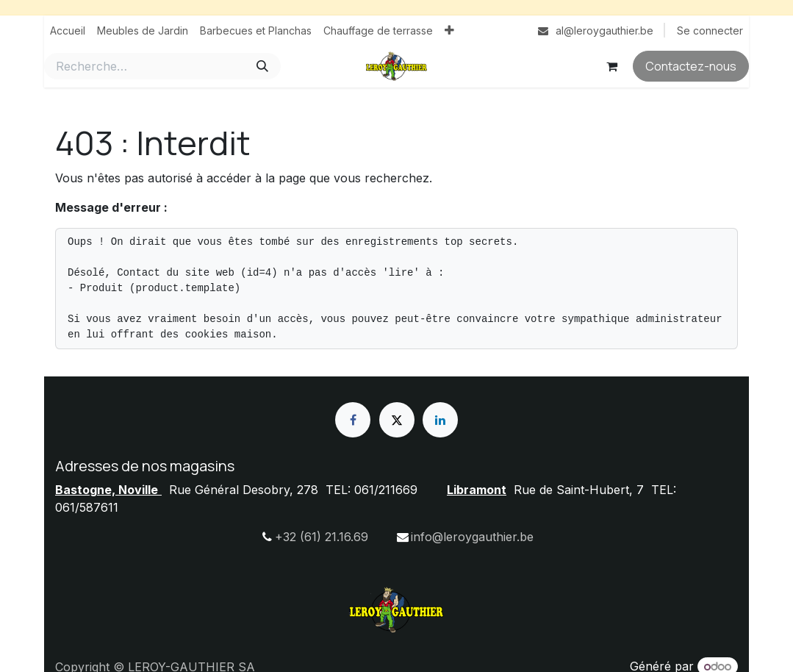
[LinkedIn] (440, 420)
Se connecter (710, 31)
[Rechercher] (262, 66)
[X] (397, 420)
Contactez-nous (691, 66)
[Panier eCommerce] (611, 66)
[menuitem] (68, 31)
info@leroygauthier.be (472, 537)
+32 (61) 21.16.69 (322, 537)
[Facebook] (353, 420)
